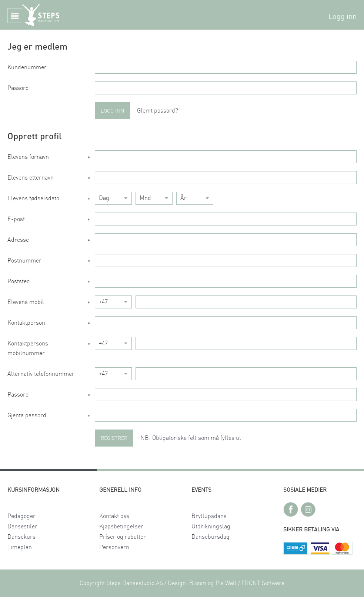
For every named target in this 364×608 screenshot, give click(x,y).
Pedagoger (21, 516)
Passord (18, 88)
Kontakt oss (114, 516)
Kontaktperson (51, 325)
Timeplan (20, 547)
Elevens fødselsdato (51, 200)
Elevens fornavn (51, 159)
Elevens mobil (51, 304)
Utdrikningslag (211, 527)
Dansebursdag (211, 537)
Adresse (51, 242)
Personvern (114, 547)
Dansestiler (22, 527)
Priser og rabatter (123, 537)
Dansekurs (21, 537)
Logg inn (343, 17)
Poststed (51, 283)
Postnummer (51, 263)
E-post (51, 221)
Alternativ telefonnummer (41, 374)
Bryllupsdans (209, 516)
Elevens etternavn (51, 180)
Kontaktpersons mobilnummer (51, 348)
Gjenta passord (51, 417)
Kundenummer (27, 67)
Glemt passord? (158, 111)
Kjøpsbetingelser (121, 527)
